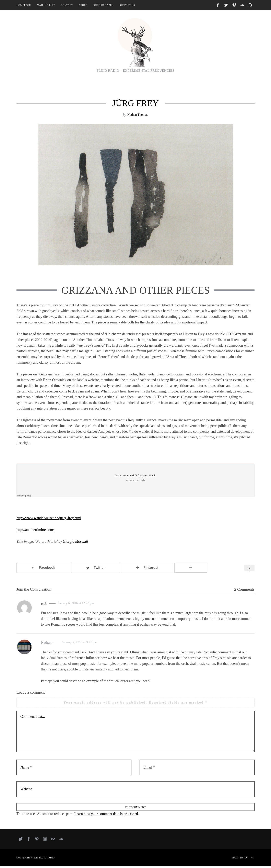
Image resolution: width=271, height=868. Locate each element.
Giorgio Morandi (75, 542)
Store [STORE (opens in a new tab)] (83, 5)
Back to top (243, 859)
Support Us (127, 5)
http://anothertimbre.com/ (35, 530)
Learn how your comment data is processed (106, 816)
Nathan (46, 642)
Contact (67, 5)
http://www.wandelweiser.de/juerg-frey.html (49, 518)
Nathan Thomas (138, 115)
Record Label (104, 5)
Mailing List (46, 5)
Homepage (24, 5)
